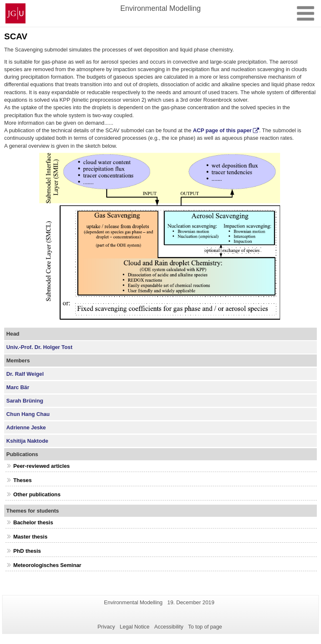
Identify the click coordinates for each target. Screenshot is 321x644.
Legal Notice (134, 627)
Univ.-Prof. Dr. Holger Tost (39, 347)
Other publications (37, 494)
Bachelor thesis (33, 522)
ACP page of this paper (223, 130)
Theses (23, 480)
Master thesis (31, 537)
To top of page (205, 627)
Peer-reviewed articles (42, 466)
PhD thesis (27, 551)
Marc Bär (18, 387)
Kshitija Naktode (27, 441)
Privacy (106, 627)
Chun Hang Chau (28, 414)
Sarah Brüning (25, 401)
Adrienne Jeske (26, 427)
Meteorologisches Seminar (47, 565)
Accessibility (169, 627)
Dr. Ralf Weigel (25, 374)
